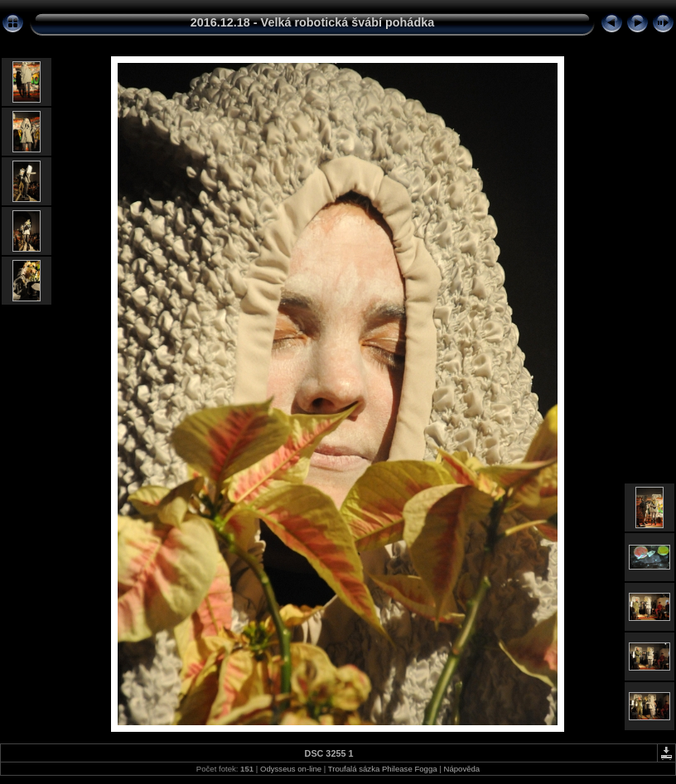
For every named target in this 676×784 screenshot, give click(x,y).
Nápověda (461, 769)
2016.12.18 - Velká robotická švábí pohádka (312, 22)
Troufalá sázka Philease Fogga (384, 769)
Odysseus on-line (291, 769)
